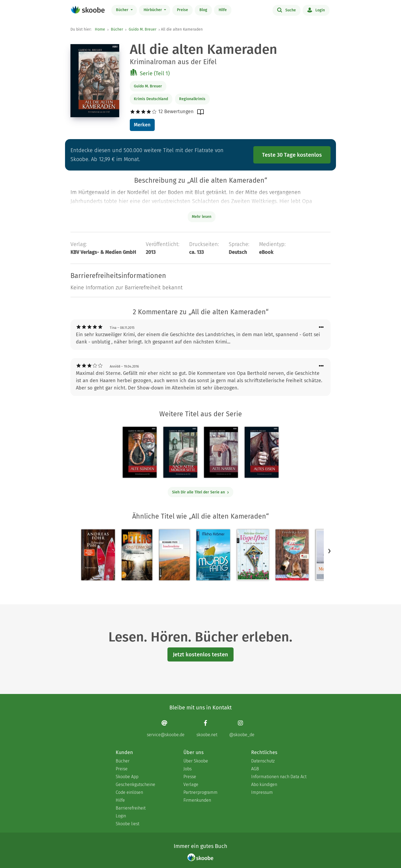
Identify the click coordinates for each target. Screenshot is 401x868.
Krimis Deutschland (151, 99)
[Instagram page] (242, 728)
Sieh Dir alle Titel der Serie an (201, 492)
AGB (255, 769)
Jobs (187, 769)
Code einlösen (129, 792)
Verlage (191, 785)
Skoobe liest (127, 824)
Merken (142, 125)
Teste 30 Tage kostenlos (292, 155)
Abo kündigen (264, 785)
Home (100, 29)
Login (316, 10)
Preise (182, 10)
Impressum (262, 792)
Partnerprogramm (200, 792)
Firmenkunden (197, 800)
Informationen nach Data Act (279, 777)
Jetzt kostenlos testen (200, 654)
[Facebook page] (207, 728)
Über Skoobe (196, 761)
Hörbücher (153, 10)
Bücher (123, 10)
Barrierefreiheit (131, 808)
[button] (329, 551)
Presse (190, 777)
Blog (203, 10)
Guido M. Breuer (143, 29)
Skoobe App (127, 777)
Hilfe (223, 10)
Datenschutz (263, 761)
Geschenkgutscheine (135, 785)
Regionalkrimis (192, 99)
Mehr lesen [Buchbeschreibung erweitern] (202, 217)
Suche (287, 10)
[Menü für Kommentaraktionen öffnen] (321, 327)
